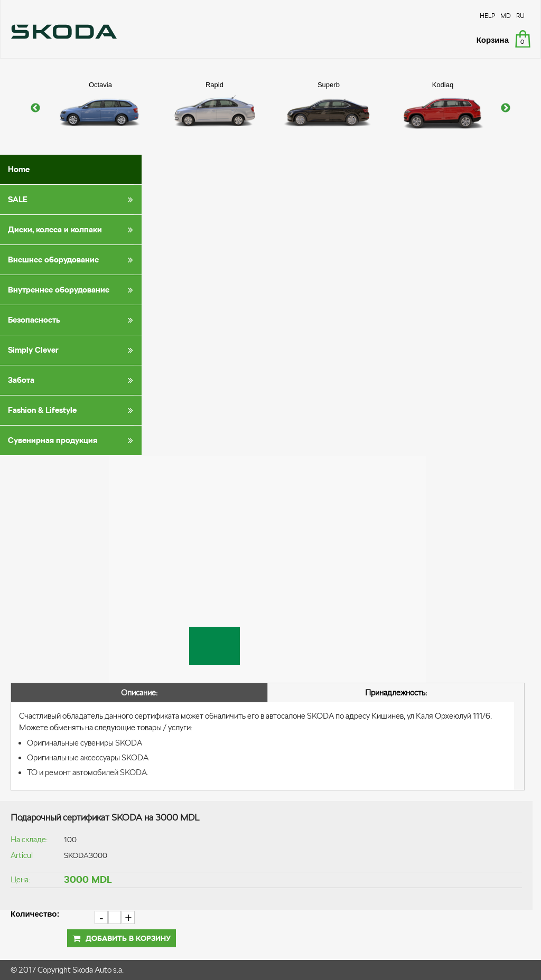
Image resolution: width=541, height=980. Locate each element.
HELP (487, 16)
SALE (72, 200)
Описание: (139, 692)
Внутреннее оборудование (72, 290)
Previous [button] (35, 108)
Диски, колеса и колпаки (72, 230)
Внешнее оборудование (72, 260)
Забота (72, 380)
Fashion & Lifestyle (72, 410)
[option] (100, 108)
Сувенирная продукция (72, 440)
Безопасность (72, 320)
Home (19, 169)
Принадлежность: (396, 692)
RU (520, 16)
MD (506, 16)
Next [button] (506, 108)
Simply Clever (72, 350)
